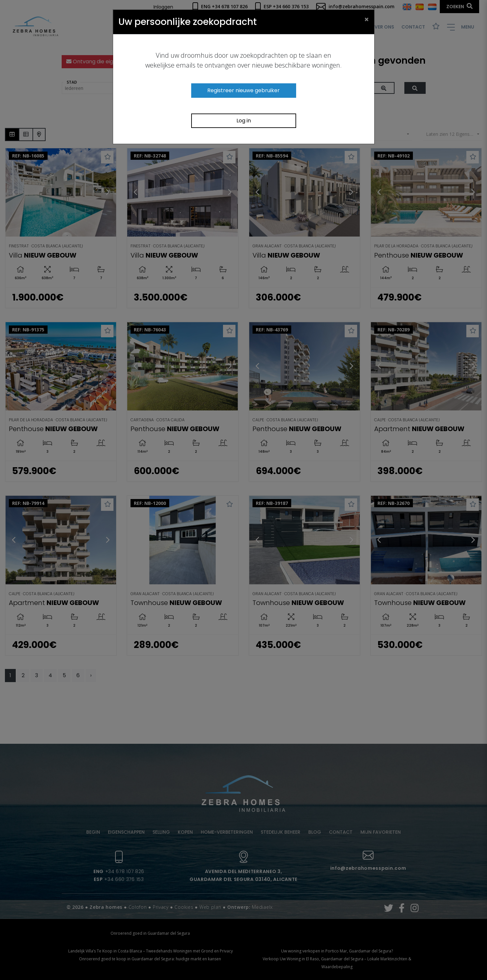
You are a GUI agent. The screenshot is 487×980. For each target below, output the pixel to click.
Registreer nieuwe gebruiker (243, 90)
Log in (244, 121)
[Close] (367, 19)
